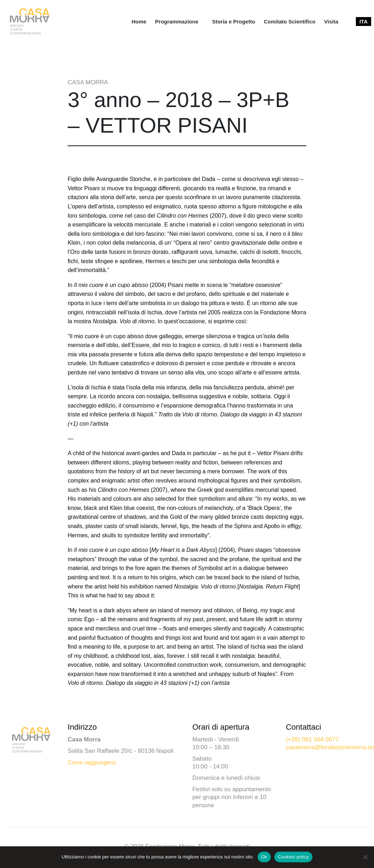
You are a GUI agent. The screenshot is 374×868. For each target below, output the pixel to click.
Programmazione (177, 22)
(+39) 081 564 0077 (312, 739)
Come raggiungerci (92, 763)
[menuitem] (139, 22)
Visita (331, 22)
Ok (264, 857)
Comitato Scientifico (289, 22)
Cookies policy (293, 857)
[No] (365, 857)
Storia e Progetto (234, 22)
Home (139, 22)
